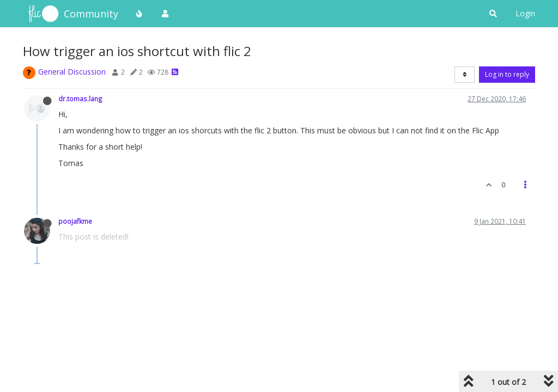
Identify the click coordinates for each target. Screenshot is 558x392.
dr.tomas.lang (80, 99)
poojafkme (75, 221)
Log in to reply (507, 74)
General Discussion (72, 72)
